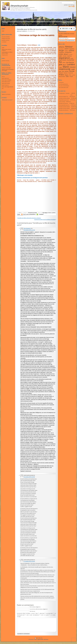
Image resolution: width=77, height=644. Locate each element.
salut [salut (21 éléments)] (67, 76)
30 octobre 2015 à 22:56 (29, 477)
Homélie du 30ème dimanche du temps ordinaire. (29, 218)
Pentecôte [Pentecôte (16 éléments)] (71, 73)
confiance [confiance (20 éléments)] (61, 52)
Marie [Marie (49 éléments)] (66, 67)
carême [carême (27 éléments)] (71, 50)
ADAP (3, 31)
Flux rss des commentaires (29, 214)
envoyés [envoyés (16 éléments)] (65, 56)
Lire (39, 45)
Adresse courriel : (63, 37)
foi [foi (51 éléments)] (60, 62)
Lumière (53, 213)
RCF (3, 88)
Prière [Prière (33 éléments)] (61, 75)
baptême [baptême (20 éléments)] (72, 49)
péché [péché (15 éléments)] (74, 75)
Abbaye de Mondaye (6, 68)
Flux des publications (63, 84)
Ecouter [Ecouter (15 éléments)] (71, 54)
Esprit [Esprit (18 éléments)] (72, 58)
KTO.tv (3, 77)
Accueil (6, 23)
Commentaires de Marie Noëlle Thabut (7, 53)
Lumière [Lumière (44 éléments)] (71, 64)
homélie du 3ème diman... (65, 108)
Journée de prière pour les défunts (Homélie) (45, 220)
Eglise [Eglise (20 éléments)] (60, 56)
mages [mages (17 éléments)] (60, 67)
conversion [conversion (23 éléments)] (68, 52)
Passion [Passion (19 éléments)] (61, 73)
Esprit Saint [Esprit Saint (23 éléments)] (63, 60)
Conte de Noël (62, 102)
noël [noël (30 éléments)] (73, 69)
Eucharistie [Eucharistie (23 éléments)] (70, 60)
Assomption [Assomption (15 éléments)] (61, 49)
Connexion (61, 82)
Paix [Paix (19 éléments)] (63, 71)
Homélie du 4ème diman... (65, 98)
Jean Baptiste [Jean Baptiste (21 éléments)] (70, 62)
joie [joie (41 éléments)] (60, 64)
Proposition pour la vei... (64, 100)
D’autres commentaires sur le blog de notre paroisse (32, 178)
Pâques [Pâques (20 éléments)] (66, 75)
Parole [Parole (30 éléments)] (72, 71)
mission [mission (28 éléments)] (73, 67)
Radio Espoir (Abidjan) (7, 80)
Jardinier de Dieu (6, 40)
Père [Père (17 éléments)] (70, 75)
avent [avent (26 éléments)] (67, 49)
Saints (19, 214)
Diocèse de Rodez (6, 37)
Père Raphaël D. (27, 228)
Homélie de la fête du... (64, 110)
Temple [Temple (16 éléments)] (71, 76)
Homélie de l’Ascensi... (64, 103)
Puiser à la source (69, 5)
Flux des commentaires (64, 86)
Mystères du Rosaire (6, 94)
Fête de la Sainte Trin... (64, 97)
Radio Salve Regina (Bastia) (7, 87)
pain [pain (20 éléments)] (60, 71)
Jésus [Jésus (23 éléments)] (64, 65)
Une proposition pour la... (64, 105)
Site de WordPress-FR (64, 87)
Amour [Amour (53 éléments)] (69, 47)
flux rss (71, 6)
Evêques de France (6, 38)
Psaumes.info (5, 55)
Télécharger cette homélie (25, 175)
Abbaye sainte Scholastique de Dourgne (8, 70)
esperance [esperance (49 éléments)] (64, 58)
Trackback (41, 214)
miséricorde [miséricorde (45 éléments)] (65, 69)
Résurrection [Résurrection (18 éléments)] (62, 76)
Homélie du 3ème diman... (65, 107)
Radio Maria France (6, 82)
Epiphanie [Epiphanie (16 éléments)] (70, 56)
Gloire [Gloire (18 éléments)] (64, 62)
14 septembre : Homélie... (65, 93)
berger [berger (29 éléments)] (61, 50)
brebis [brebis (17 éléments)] (66, 51)
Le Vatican (4, 42)
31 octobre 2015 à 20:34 (29, 561)
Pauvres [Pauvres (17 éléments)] (66, 73)
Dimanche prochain (33, 213)
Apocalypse (45, 213)
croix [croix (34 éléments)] (61, 54)
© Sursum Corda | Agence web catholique (39, 639)
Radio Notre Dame (6, 83)
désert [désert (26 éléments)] (66, 54)
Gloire (50, 213)
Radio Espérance (5, 78)
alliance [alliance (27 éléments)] (62, 47)
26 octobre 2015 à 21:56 (29, 230)
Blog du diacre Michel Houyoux (7, 50)
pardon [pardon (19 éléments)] (67, 71)
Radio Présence (5, 85)
